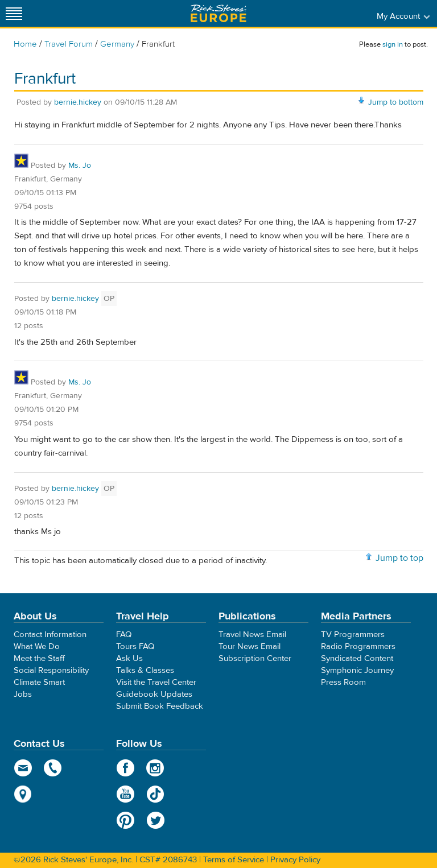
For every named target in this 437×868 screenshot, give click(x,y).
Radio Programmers (358, 646)
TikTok (156, 794)
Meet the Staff (39, 658)
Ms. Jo (80, 166)
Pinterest (125, 820)
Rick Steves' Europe (218, 13)
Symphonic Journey (357, 670)
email (23, 768)
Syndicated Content (357, 658)
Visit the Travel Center (156, 682)
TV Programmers (353, 635)
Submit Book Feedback (160, 706)
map (23, 794)
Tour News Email (250, 646)
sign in (393, 44)
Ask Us (129, 658)
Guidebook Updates (154, 694)
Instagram (156, 768)
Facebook (125, 768)
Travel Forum (69, 44)
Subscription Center (255, 658)
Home (25, 44)
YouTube (125, 794)
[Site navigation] (14, 13)
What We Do (37, 646)
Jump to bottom (396, 102)
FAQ (124, 635)
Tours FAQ (135, 646)
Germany (117, 44)
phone (53, 768)
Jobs (23, 694)
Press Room (343, 682)
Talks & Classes (145, 670)
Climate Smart (39, 682)
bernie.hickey (78, 102)
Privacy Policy (295, 860)
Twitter (156, 820)
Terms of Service (234, 860)
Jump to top (399, 558)
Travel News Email (252, 635)
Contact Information (50, 635)
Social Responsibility (51, 670)
